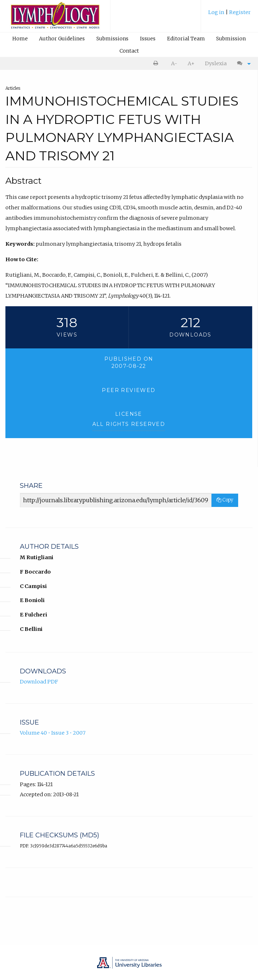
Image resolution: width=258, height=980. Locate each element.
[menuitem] (229, 15)
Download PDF (39, 682)
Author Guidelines (62, 39)
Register (240, 12)
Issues (148, 39)
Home (20, 39)
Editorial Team (186, 39)
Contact (129, 51)
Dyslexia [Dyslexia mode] (216, 63)
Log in (217, 12)
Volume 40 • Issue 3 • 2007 (53, 733)
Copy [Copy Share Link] (225, 500)
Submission (231, 39)
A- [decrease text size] (174, 63)
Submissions (112, 39)
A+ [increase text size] (191, 63)
